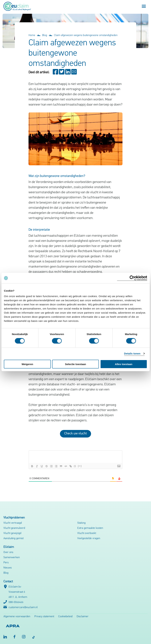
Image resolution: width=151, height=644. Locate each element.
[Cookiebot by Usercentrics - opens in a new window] (132, 278)
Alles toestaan (124, 364)
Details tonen (132, 353)
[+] (80, 466)
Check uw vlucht (75, 434)
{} (75, 466)
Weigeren (27, 364)
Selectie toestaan (75, 364)
